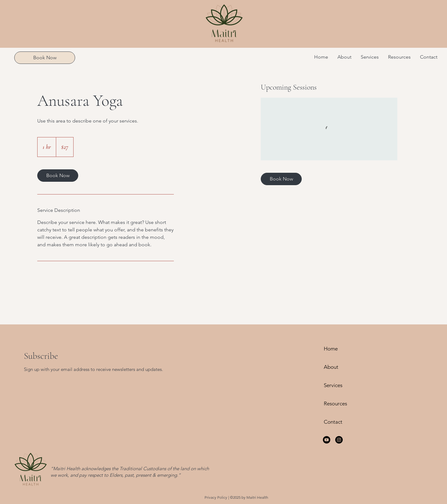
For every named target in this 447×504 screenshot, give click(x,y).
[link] (58, 176)
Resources (335, 404)
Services (333, 385)
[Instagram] (339, 440)
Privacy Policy (216, 497)
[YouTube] (327, 440)
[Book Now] (45, 58)
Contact (333, 422)
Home (331, 349)
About (331, 367)
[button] (370, 57)
